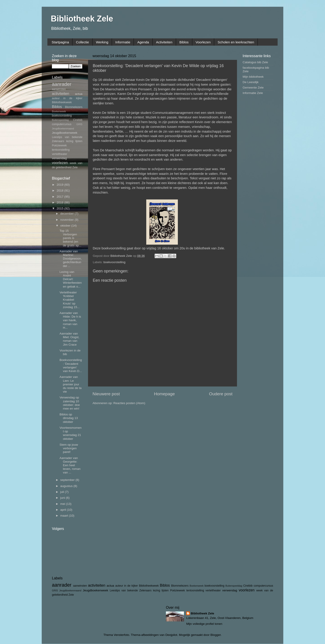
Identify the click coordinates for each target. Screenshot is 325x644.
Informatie (123, 42)
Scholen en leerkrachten (236, 42)
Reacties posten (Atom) (129, 403)
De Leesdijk (251, 82)
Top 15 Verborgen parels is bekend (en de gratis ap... (71, 238)
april (64, 510)
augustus (67, 486)
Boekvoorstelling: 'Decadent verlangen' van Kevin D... (71, 365)
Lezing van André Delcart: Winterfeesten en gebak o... (71, 279)
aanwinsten (59, 89)
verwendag (59, 158)
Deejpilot (171, 635)
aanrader (62, 84)
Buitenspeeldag (60, 120)
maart (65, 516)
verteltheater (60, 154)
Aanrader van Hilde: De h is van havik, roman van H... (70, 320)
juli (63, 492)
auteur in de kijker (67, 98)
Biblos (184, 42)
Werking (102, 42)
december (67, 214)
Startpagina (60, 42)
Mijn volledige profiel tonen (204, 624)
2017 (60, 197)
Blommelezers (74, 107)
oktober (66, 226)
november (67, 220)
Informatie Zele (253, 93)
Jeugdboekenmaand (63, 129)
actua (79, 94)
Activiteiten (164, 42)
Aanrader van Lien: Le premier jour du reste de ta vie (71, 384)
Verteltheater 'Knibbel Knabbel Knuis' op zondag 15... (70, 300)
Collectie (82, 42)
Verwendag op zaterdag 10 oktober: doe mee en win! (70, 403)
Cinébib (78, 120)
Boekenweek (59, 111)
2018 (60, 191)
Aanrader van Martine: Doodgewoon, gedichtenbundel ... (71, 259)
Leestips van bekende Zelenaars (131, 590)
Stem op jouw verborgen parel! (69, 448)
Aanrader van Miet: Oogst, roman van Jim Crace (70, 339)
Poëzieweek (59, 145)
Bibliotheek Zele (82, 19)
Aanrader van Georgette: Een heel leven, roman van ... (70, 465)
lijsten (79, 141)
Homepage (164, 394)
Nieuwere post (106, 394)
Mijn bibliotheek (253, 77)
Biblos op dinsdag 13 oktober (69, 418)
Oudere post (221, 394)
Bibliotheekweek (62, 102)
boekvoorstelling (114, 262)
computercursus (62, 124)
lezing (70, 141)
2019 (60, 185)
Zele (75, 167)
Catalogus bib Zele (255, 62)
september (68, 480)
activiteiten (60, 94)
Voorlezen (203, 42)
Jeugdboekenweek (65, 133)
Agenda (143, 42)
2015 (60, 208)
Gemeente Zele (253, 88)
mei (63, 504)
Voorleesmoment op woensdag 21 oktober (71, 433)
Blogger (216, 635)
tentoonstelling (61, 150)
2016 (60, 203)
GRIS (79, 124)
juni (63, 498)
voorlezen (60, 163)
